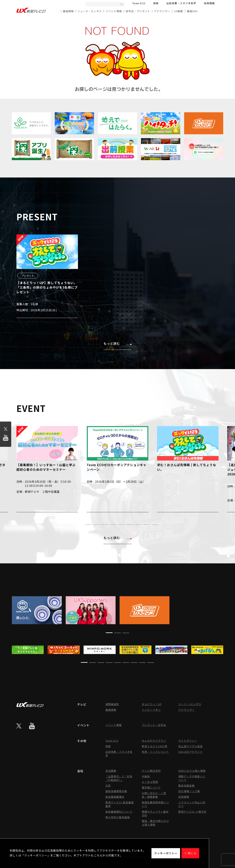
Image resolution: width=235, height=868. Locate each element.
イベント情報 (114, 11)
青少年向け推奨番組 (118, 817)
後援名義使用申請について (155, 804)
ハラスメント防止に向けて (192, 804)
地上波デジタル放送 (191, 746)
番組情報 (68, 11)
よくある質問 (150, 782)
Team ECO (139, 3)
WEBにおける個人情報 (192, 771)
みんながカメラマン (154, 741)
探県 (156, 3)
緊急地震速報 (186, 786)
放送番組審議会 (115, 797)
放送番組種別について (119, 812)
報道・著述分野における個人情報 (155, 823)
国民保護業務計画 (116, 791)
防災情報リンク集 (189, 791)
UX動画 (179, 11)
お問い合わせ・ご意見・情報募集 (154, 795)
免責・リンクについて (155, 752)
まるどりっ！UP (152, 704)
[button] (80, 524)
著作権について (151, 787)
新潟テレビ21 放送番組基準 (120, 804)
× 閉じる (190, 853)
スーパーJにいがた (190, 704)
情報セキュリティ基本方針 (155, 813)
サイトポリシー (188, 741)
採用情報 (209, 3)
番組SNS (192, 11)
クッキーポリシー (166, 853)
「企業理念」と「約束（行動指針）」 (119, 778)
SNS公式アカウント (191, 752)
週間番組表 (112, 704)
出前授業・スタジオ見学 (181, 3)
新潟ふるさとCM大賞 (155, 746)
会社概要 (111, 771)
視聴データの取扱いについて (192, 778)
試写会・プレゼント (138, 11)
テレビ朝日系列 (151, 771)
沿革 (108, 786)
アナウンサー (162, 11)
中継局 (146, 776)
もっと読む (117, 343)
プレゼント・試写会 (154, 725)
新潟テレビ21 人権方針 (192, 812)
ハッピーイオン (151, 710)
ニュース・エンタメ (90, 11)
